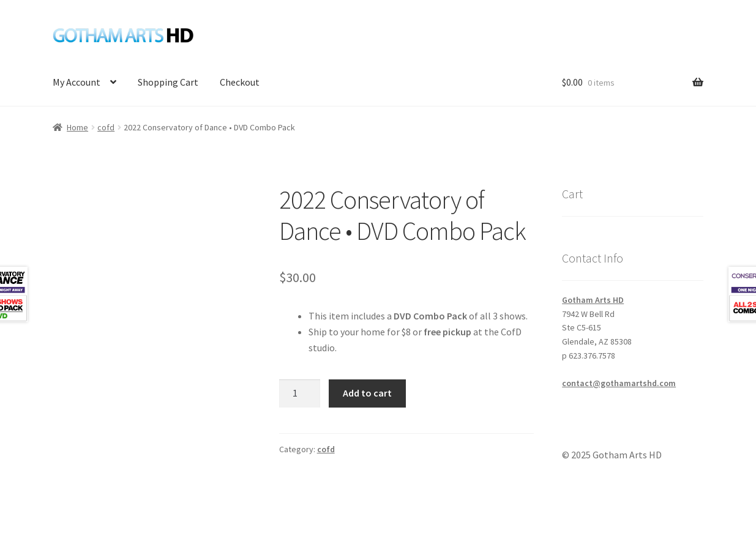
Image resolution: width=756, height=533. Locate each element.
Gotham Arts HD (593, 300)
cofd (106, 127)
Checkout (240, 82)
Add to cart (367, 393)
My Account (77, 82)
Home (77, 127)
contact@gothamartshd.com (619, 383)
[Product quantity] (300, 393)
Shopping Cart (168, 82)
